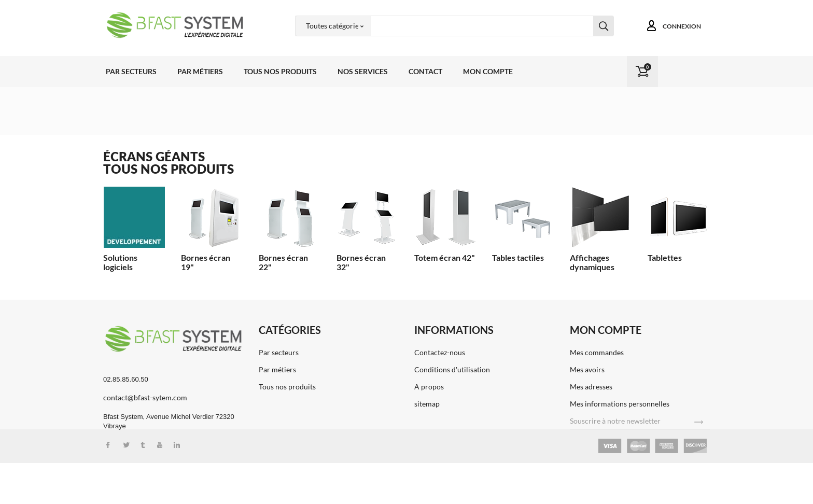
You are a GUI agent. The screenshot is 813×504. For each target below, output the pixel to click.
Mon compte (488, 71)
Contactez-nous (440, 352)
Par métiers (200, 71)
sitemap (427, 404)
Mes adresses (591, 387)
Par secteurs (131, 71)
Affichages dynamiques (592, 262)
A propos (429, 387)
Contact (425, 71)
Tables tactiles (518, 257)
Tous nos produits (280, 71)
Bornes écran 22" (283, 262)
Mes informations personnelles (620, 404)
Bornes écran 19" (206, 262)
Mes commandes (597, 352)
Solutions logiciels (120, 262)
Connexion (682, 26)
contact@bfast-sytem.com (145, 397)
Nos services (363, 71)
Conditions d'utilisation (452, 369)
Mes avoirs (587, 369)
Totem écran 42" (445, 257)
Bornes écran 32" (361, 262)
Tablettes (665, 257)
